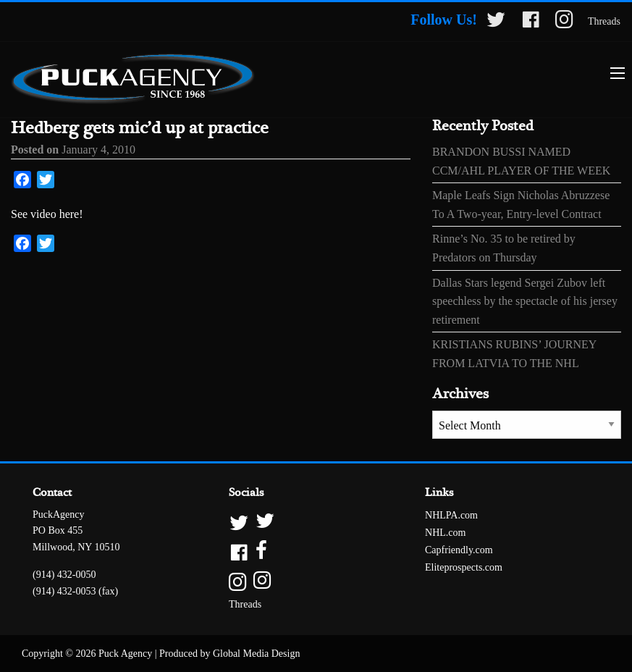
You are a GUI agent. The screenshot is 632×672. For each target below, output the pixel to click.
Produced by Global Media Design (229, 654)
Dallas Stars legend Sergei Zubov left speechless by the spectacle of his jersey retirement (525, 301)
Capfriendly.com (459, 550)
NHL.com (445, 533)
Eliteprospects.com (464, 567)
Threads (604, 21)
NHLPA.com (451, 515)
